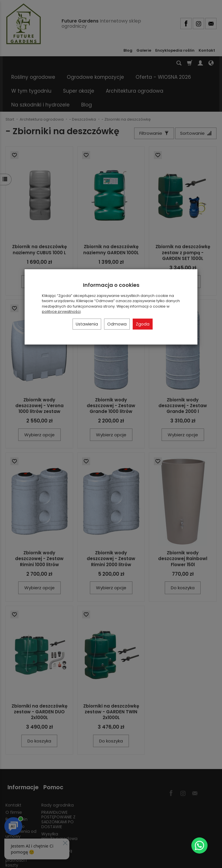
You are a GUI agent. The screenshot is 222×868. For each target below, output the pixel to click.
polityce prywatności (61, 312)
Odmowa (117, 324)
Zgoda (143, 324)
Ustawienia (87, 324)
